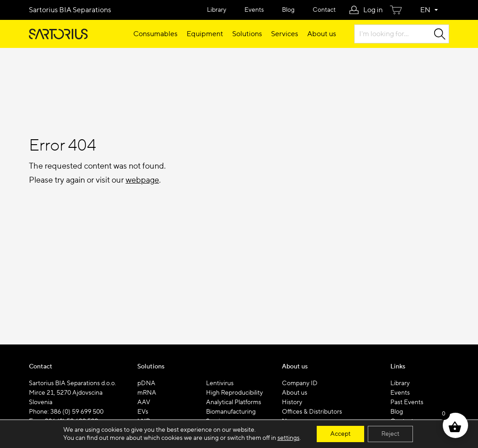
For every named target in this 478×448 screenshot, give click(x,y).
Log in (373, 10)
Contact (324, 10)
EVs (143, 412)
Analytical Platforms (234, 402)
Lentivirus (220, 383)
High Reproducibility (234, 393)
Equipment (205, 34)
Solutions (247, 34)
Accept (340, 434)
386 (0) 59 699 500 (77, 412)
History (292, 402)
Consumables (155, 34)
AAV (144, 402)
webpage (142, 180)
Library (217, 10)
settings (288, 438)
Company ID (300, 383)
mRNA (147, 393)
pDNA (146, 383)
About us (322, 34)
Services (285, 34)
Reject (390, 434)
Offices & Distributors (312, 412)
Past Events (407, 402)
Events (254, 10)
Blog (288, 10)
